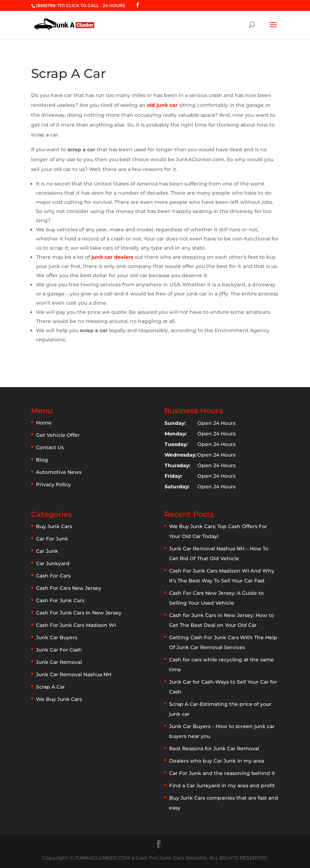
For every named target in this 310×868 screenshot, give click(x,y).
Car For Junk (52, 539)
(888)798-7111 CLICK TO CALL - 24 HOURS (81, 5)
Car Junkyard (53, 563)
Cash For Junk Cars (60, 600)
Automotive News (59, 472)
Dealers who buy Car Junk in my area (217, 761)
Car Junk (47, 551)
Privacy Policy (53, 484)
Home (44, 423)
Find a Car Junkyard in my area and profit (222, 786)
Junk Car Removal (59, 662)
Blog (42, 460)
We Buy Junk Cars (59, 699)
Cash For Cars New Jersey (69, 588)
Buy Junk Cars (54, 526)
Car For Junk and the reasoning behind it (222, 773)
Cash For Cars (53, 576)
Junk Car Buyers (57, 637)
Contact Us (50, 447)
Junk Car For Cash (59, 650)
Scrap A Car (50, 687)
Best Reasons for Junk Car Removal (214, 748)
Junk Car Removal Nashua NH (74, 674)
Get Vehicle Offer (58, 435)
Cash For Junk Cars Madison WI (76, 625)
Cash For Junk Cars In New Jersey (79, 613)
